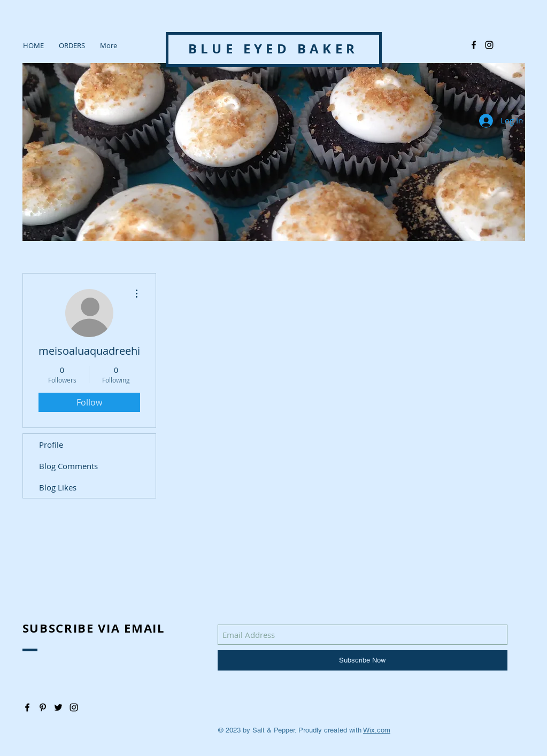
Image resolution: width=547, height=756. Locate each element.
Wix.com (377, 730)
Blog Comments (68, 466)
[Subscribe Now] (363, 660)
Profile (51, 445)
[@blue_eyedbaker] (489, 45)
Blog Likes (58, 487)
